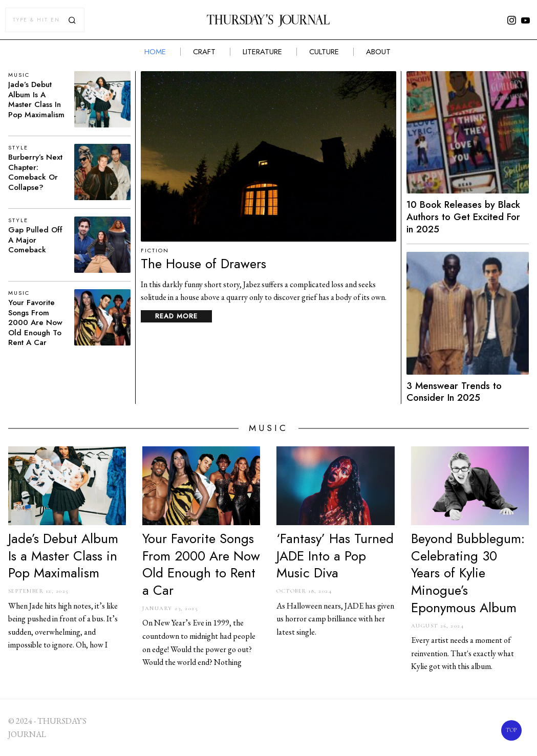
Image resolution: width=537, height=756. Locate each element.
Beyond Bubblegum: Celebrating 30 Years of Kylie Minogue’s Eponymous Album (468, 574)
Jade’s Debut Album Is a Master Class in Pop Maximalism (36, 100)
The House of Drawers (203, 264)
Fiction (155, 251)
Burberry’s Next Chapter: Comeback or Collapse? (35, 172)
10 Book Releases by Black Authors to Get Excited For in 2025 (463, 217)
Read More (176, 316)
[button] (72, 20)
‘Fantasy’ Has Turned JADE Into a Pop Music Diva (335, 556)
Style (18, 148)
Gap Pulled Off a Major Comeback (35, 240)
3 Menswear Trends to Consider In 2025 (454, 392)
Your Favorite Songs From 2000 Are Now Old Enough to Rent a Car (35, 323)
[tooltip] (511, 20)
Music (19, 75)
